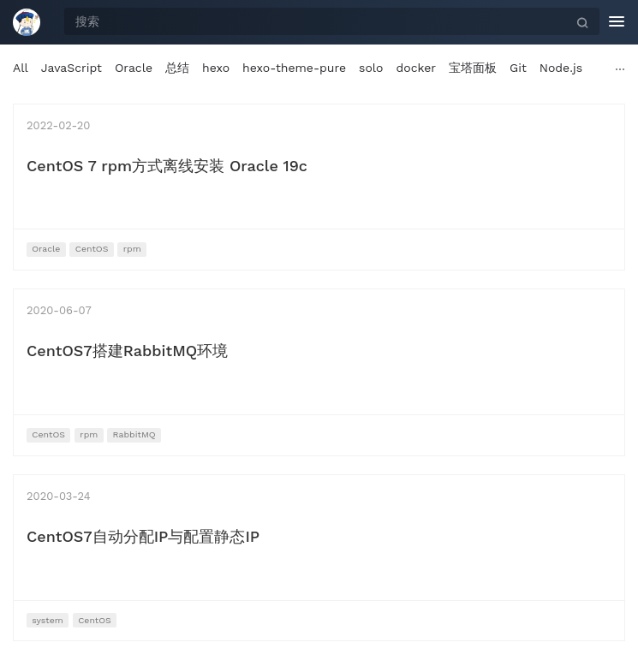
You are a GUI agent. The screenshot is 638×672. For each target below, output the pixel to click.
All (21, 68)
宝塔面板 (473, 68)
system (48, 620)
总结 (177, 68)
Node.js (561, 68)
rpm (132, 249)
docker (417, 68)
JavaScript (72, 68)
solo (371, 68)
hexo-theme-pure (294, 68)
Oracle (134, 68)
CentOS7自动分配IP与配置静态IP (143, 536)
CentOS (92, 249)
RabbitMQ (134, 434)
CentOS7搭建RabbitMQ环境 (127, 351)
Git (518, 68)
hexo (216, 68)
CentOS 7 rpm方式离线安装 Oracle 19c (167, 166)
